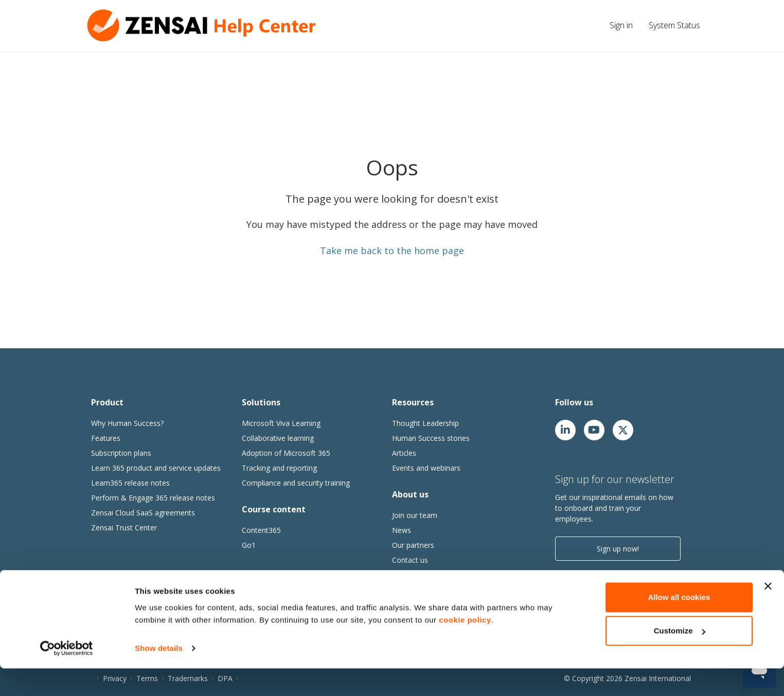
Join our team (415, 515)
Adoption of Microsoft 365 (286, 453)
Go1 (249, 545)
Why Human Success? (127, 423)
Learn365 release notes (130, 483)
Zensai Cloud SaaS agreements (143, 513)
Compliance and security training (296, 483)
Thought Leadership (425, 423)
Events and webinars (426, 468)
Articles (404, 453)
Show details (159, 676)
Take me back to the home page (392, 251)
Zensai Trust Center (124, 528)
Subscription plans (121, 453)
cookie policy (465, 647)
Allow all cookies (679, 625)
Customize (680, 658)
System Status (674, 25)
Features (106, 438)
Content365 (261, 530)
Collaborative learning (278, 438)
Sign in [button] (621, 25)
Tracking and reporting (279, 468)
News (402, 530)
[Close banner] (768, 614)
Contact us (410, 560)
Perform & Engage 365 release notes (153, 498)
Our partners (413, 545)
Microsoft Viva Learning (281, 423)
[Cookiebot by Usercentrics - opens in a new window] (67, 676)
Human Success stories (431, 438)
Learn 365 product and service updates (156, 468)
